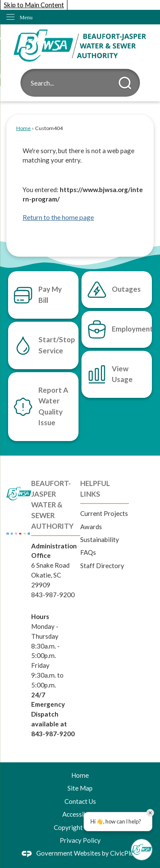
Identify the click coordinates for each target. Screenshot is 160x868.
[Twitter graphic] (12, 533)
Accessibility (80, 814)
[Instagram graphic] (16, 533)
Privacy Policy (80, 840)
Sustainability (100, 539)
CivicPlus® (126, 853)
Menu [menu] (26, 17)
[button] (125, 83)
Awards (91, 527)
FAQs (88, 552)
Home (23, 128)
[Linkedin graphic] (29, 533)
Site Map (80, 788)
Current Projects (104, 513)
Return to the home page (58, 217)
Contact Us (80, 801)
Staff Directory (102, 566)
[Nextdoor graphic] (25, 533)
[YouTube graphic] (20, 533)
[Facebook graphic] (7, 533)
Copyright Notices (80, 827)
